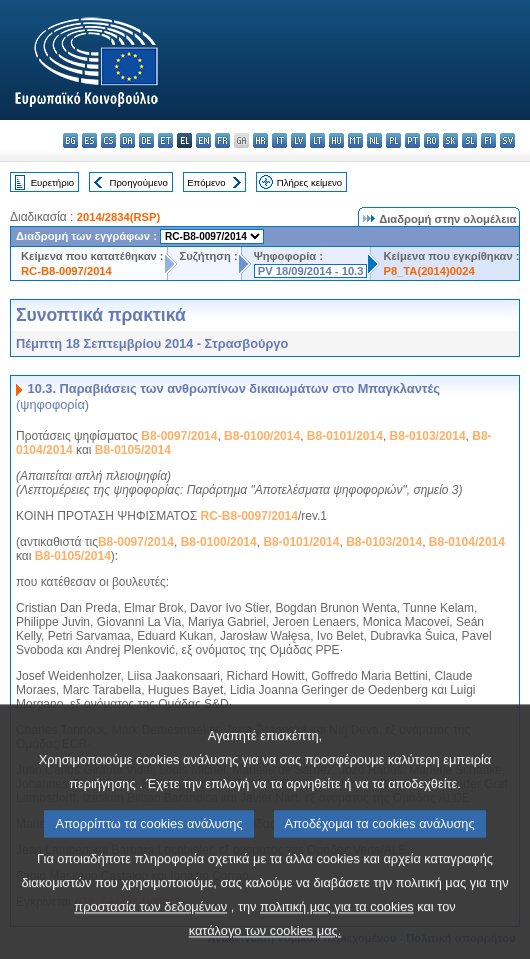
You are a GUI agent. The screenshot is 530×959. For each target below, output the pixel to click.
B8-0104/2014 (467, 542)
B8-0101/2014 (345, 436)
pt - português (412, 140)
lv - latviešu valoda (298, 140)
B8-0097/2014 (179, 436)
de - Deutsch (146, 140)
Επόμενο (206, 182)
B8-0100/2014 (262, 436)
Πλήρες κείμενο (309, 182)
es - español (89, 140)
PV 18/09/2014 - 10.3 (311, 271)
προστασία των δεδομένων (150, 932)
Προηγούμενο (138, 182)
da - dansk (127, 140)
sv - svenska (507, 140)
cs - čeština (108, 140)
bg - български (70, 140)
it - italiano (279, 140)
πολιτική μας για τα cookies (337, 932)
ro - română (431, 140)
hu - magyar (336, 140)
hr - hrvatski (260, 140)
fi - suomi (488, 140)
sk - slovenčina (450, 140)
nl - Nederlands (374, 140)
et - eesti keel (165, 140)
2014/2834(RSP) (118, 217)
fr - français (222, 140)
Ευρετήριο (52, 182)
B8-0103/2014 (428, 436)
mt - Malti (355, 140)
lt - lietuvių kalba (317, 140)
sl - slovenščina (469, 140)
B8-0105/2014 (133, 450)
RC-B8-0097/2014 (66, 271)
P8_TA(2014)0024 (428, 271)
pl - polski (393, 140)
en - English (203, 140)
